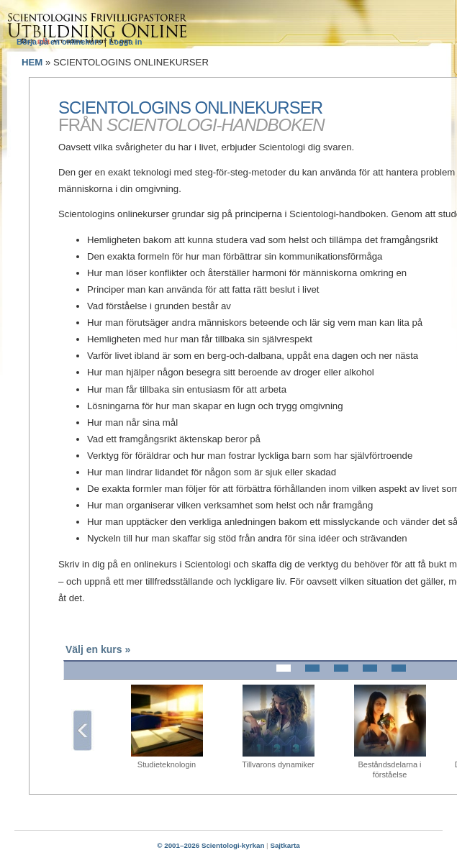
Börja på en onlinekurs (60, 42)
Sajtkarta (285, 845)
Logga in (126, 42)
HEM (32, 62)
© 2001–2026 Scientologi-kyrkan (211, 845)
